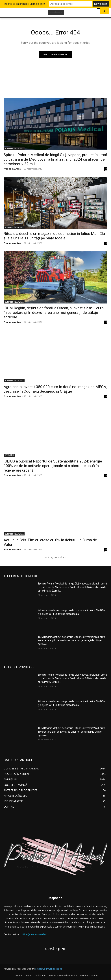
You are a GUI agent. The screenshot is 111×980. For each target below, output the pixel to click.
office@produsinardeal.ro (35, 934)
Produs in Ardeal (13, 169)
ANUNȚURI (9, 455)
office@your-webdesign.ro (49, 969)
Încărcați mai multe (55, 557)
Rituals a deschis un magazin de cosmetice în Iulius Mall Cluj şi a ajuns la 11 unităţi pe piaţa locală (55, 236)
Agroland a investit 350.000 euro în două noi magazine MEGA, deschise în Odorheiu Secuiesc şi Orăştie (55, 389)
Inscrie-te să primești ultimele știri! (24, 4)
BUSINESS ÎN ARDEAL (14, 149)
